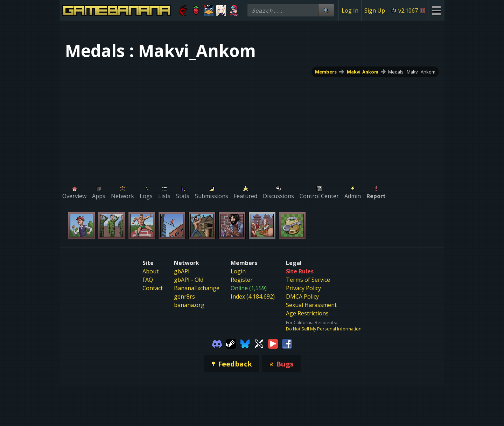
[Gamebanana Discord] (217, 343)
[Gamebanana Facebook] (287, 343)
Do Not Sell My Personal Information (324, 329)
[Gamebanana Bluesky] (245, 343)
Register (242, 280)
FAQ (148, 280)
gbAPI (182, 271)
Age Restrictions (307, 313)
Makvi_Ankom (363, 72)
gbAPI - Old (189, 280)
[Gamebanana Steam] (231, 343)
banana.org (189, 305)
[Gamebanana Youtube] (273, 343)
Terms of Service (308, 280)
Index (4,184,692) (253, 296)
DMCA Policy (302, 296)
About (150, 271)
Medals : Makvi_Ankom (412, 72)
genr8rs (184, 296)
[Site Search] (326, 10)
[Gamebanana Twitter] (259, 343)
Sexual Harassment (311, 305)
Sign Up (375, 11)
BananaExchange (197, 288)
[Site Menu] (436, 10)
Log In (350, 11)
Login (238, 271)
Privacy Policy (303, 288)
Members (326, 72)
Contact (153, 288)
